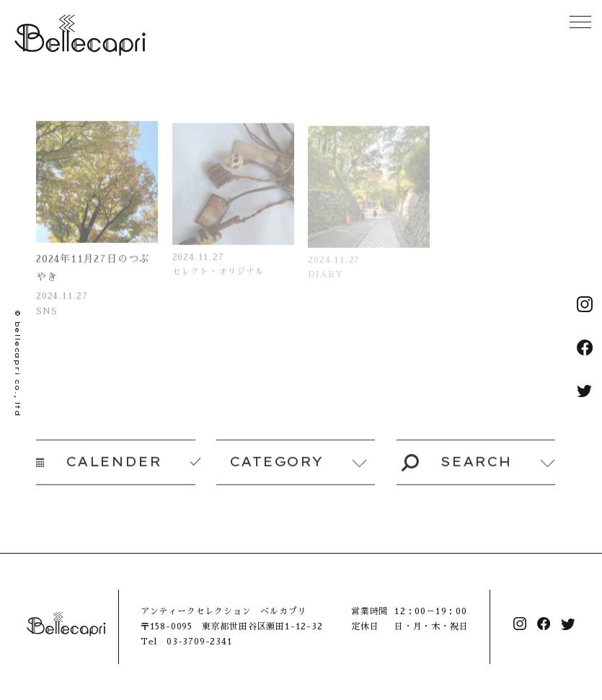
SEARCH (456, 467)
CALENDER (99, 467)
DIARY (326, 283)
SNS (47, 319)
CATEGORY (276, 467)
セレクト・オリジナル (218, 280)
